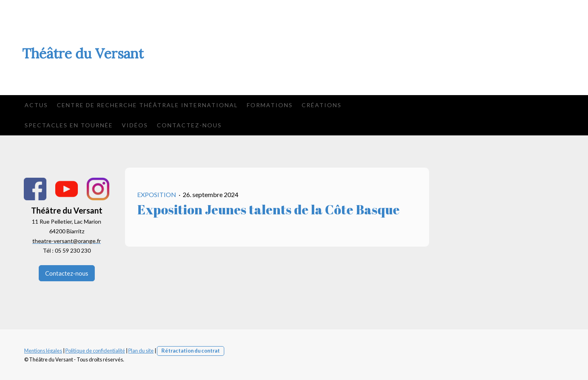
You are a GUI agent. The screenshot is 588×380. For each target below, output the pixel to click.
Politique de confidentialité (95, 351)
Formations (270, 105)
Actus (36, 105)
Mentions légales (43, 351)
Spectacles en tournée (69, 125)
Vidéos (135, 125)
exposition (157, 194)
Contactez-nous (189, 125)
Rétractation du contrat (191, 351)
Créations (322, 105)
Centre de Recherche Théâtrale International (147, 105)
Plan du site (141, 351)
